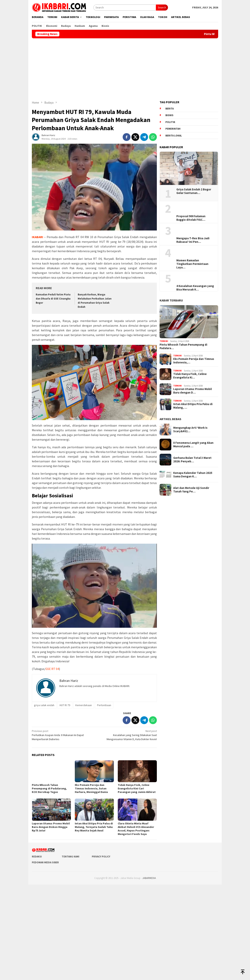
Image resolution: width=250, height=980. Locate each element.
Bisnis (169, 115)
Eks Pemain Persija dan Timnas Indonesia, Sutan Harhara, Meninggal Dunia (91, 788)
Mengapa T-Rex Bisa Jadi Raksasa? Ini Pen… (193, 240)
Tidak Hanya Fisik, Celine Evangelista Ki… (190, 376)
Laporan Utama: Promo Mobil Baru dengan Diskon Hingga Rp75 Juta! (51, 827)
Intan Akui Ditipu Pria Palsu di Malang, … (193, 406)
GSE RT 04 (52, 669)
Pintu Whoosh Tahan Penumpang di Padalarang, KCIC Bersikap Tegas (49, 788)
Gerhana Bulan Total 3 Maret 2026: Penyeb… (192, 460)
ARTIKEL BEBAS (170, 419)
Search (162, 7)
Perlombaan (104, 705)
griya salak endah (44, 705)
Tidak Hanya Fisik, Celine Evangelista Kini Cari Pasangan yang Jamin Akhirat (137, 788)
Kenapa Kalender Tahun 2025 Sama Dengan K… (193, 475)
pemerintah (173, 129)
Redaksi (37, 857)
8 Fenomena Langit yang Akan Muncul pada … (193, 445)
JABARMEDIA (149, 878)
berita (170, 109)
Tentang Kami (71, 857)
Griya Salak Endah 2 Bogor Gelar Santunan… (194, 191)
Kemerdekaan (84, 705)
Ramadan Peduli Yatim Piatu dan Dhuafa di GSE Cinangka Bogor (53, 299)
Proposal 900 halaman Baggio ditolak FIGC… (191, 218)
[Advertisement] (125, 68)
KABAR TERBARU (171, 300)
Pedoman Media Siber (45, 862)
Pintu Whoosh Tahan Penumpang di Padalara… (183, 346)
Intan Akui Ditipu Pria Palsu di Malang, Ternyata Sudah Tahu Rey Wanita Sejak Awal (94, 827)
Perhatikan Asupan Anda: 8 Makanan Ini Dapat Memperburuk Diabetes (62, 735)
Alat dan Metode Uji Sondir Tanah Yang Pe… (191, 490)
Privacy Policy (101, 857)
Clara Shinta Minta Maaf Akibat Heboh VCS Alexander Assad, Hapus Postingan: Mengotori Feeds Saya (136, 829)
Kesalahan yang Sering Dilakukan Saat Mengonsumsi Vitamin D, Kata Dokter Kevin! (127, 735)
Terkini (164, 341)
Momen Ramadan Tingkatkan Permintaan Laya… (192, 264)
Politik (170, 122)
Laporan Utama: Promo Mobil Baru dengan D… (192, 391)
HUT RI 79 (65, 705)
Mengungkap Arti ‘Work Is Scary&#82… (190, 429)
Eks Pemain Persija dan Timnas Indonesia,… (194, 361)
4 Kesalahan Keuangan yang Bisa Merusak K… (195, 288)
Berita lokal (174, 136)
